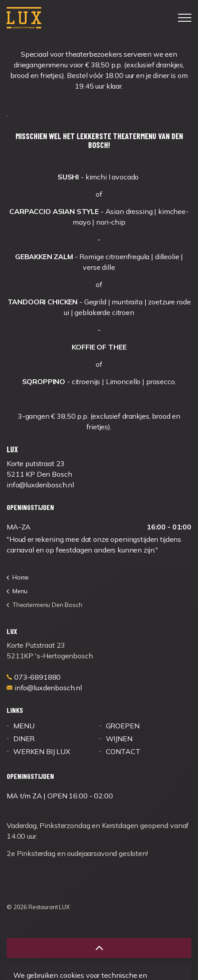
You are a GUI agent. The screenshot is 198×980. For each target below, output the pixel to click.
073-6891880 (34, 677)
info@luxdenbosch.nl (44, 688)
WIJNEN (119, 739)
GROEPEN (123, 726)
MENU (24, 726)
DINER (24, 739)
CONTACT (123, 751)
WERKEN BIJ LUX (42, 751)
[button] (99, 948)
